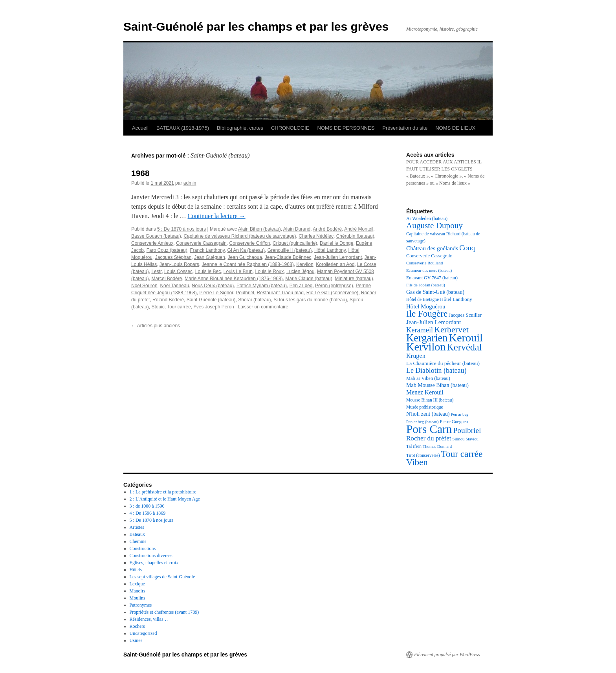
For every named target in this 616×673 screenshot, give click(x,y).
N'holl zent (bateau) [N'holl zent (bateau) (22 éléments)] (428, 414)
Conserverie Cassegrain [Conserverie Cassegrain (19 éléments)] (429, 256)
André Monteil (359, 229)
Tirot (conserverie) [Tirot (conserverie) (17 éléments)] (423, 455)
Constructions (143, 548)
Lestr (156, 271)
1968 (140, 173)
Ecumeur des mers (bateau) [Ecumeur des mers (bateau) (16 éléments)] (429, 270)
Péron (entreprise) (334, 286)
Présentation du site (405, 128)
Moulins (137, 598)
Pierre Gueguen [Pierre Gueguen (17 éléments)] (454, 422)
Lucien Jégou (300, 271)
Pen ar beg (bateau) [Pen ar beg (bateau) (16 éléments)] (423, 422)
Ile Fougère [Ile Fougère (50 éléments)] (427, 314)
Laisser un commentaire (263, 307)
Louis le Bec (208, 271)
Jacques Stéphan (173, 257)
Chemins (138, 541)
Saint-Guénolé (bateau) (211, 300)
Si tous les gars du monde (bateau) (310, 300)
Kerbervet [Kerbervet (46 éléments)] (451, 329)
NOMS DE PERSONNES (346, 128)
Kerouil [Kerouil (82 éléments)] (466, 338)
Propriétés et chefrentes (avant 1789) (164, 612)
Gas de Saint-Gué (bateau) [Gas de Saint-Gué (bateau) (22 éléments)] (435, 292)
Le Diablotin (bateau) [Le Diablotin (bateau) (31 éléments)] (436, 370)
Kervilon (305, 264)
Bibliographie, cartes (240, 128)
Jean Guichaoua (245, 257)
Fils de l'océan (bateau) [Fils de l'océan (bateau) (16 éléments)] (426, 285)
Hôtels (136, 570)
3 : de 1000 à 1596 (147, 506)
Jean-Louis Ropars (179, 264)
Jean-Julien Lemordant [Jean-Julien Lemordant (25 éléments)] (434, 322)
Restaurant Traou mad (280, 293)
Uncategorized (143, 633)
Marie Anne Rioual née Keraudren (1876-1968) (234, 279)
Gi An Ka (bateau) (246, 250)
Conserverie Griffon (249, 243)
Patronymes (141, 605)
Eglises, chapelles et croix (154, 563)
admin (190, 183)
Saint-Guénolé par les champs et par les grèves (256, 27)
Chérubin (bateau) (355, 236)
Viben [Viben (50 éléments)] (417, 462)
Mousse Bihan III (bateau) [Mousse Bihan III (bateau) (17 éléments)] (430, 400)
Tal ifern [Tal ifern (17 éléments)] (414, 446)
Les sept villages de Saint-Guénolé (162, 577)
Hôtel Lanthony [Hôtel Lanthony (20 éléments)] (456, 299)
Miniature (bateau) (354, 279)
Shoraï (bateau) (254, 300)
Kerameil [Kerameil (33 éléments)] (420, 330)
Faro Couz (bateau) (167, 250)
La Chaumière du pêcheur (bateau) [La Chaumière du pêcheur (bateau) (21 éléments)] (443, 363)
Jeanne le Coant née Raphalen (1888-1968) (247, 264)
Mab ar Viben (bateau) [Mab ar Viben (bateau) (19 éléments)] (428, 378)
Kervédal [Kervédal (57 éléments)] (465, 347)
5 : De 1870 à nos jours (181, 229)
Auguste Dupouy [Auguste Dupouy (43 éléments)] (434, 226)
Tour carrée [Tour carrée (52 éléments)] (462, 454)
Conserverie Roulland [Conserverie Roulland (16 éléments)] (424, 263)
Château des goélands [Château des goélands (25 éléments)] (432, 248)
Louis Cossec (178, 271)
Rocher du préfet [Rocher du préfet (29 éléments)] (429, 438)
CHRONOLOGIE (290, 128)
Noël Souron (144, 286)
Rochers (137, 626)
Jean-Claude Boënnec (288, 257)
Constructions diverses (151, 556)
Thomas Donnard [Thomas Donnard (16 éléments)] (437, 447)
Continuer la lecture (217, 216)
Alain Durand (297, 229)
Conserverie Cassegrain (201, 243)
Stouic (158, 307)
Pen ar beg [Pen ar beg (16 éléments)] (459, 414)
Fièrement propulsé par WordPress (447, 655)
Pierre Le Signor (216, 293)
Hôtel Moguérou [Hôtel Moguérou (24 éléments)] (426, 306)
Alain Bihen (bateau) (259, 229)
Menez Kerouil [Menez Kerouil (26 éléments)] (425, 392)
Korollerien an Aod (335, 264)
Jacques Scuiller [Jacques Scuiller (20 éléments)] (465, 315)
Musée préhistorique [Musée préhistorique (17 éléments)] (425, 407)
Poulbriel (245, 293)
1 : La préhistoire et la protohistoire (163, 492)
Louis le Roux (270, 271)
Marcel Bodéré (167, 279)
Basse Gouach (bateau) (156, 236)
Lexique (137, 584)
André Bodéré (327, 229)
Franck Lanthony (207, 250)
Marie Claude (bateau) (309, 279)
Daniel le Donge (336, 243)
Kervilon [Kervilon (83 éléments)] (426, 347)
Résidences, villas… (149, 619)
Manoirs (137, 591)
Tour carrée (179, 307)
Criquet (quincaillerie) (295, 243)
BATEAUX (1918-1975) (183, 128)
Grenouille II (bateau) (290, 250)
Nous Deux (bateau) (213, 286)
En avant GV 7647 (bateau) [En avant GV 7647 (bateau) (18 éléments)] (432, 278)
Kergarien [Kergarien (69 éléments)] (427, 338)
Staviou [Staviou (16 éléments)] (472, 439)
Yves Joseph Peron (214, 307)
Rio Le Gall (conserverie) (333, 293)
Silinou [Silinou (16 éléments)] (459, 439)
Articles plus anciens (156, 326)
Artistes (137, 527)
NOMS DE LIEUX (455, 128)
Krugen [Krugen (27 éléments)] (416, 356)
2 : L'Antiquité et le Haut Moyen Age (165, 499)
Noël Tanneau (174, 286)
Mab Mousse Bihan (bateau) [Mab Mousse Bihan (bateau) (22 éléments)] (437, 385)
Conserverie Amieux (152, 243)
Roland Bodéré (168, 300)
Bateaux (137, 534)
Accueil (140, 128)
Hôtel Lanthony (330, 250)
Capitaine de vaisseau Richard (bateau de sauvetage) (240, 236)
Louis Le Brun (238, 271)
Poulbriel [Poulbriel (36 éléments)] (467, 430)
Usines (136, 640)
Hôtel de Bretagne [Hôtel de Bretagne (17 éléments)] (423, 299)
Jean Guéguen (210, 257)
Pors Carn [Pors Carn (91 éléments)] (429, 429)
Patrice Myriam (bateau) (262, 286)
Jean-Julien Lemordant (338, 257)
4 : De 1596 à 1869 (148, 513)
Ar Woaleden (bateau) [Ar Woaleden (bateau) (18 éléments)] (427, 218)
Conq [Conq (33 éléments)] (467, 248)
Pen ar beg (301, 286)
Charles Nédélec (316, 236)
